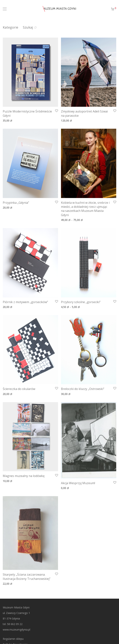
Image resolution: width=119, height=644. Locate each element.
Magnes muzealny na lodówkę (24, 476)
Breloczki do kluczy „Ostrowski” (83, 389)
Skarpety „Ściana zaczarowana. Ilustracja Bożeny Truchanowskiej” (27, 577)
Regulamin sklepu (13, 639)
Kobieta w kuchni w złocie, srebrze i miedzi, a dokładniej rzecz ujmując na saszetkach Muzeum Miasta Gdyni (85, 209)
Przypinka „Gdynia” (16, 203)
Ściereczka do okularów (19, 389)
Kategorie (10, 27)
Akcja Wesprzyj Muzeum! (78, 483)
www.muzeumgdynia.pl (16, 630)
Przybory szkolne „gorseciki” (81, 302)
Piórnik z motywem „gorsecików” (25, 302)
